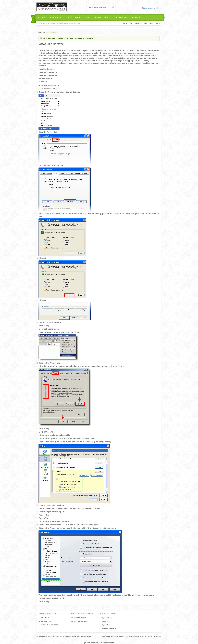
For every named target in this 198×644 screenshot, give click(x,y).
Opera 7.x (43, 81)
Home (41, 32)
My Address (106, 625)
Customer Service (79, 618)
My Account (128, 23)
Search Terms (51, 636)
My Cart (139, 23)
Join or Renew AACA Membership (99, 643)
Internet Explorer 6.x (48, 75)
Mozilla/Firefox (45, 78)
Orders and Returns (80, 621)
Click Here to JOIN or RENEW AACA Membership (59, 23)
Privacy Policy (47, 621)
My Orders (106, 621)
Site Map (40, 636)
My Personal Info (109, 628)
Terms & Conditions (50, 625)
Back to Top (44, 326)
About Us (45, 618)
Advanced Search (66, 636)
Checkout (148, 23)
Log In (157, 23)
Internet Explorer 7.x (48, 72)
